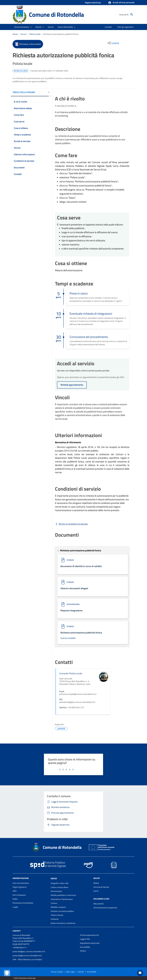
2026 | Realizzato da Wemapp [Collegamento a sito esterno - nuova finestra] (25, 978)
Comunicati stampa (101, 887)
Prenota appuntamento (89, 935)
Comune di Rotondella (56, 14)
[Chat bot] (140, 973)
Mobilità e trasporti (58, 907)
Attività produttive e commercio (63, 895)
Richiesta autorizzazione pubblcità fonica (61, 34)
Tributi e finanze (57, 915)
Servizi (23, 34)
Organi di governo (20, 887)
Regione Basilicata (93, 3)
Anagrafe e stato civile (60, 883)
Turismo (54, 903)
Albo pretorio (99, 904)
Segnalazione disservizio (90, 943)
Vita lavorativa (56, 891)
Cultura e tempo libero (59, 887)
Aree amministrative (21, 883)
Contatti (17, 931)
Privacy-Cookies (57, 972)
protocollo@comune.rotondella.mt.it (27, 956)
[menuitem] (108, 27)
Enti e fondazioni (19, 895)
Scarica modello (68, 638)
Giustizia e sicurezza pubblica (62, 911)
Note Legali (70, 972)
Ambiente (55, 919)
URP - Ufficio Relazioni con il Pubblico (27, 959)
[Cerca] (132, 14)
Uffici (15, 891)
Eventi (96, 891)
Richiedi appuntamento (72, 385)
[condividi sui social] (113, 43)
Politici (15, 899)
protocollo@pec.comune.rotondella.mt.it (29, 951)
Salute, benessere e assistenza (63, 923)
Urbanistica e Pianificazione (62, 899)
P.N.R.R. (83, 951)
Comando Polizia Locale (71, 673)
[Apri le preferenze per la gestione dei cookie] (7, 973)
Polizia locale (35, 34)
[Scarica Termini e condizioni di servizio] (71, 524)
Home (15, 34)
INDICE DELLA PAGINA (24, 92)
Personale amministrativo (23, 903)
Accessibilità (85, 947)
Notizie (96, 883)
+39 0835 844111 (20, 948)
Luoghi (15, 907)
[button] (121, 3)
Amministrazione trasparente (105, 908)
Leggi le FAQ (85, 939)
